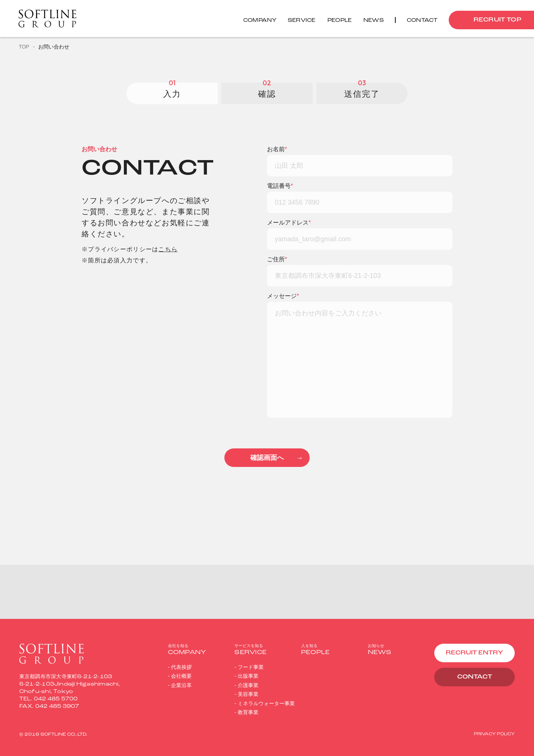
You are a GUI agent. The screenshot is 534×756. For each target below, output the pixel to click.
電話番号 (280, 186)
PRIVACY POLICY (494, 734)
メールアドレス (289, 223)
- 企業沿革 (180, 685)
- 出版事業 (246, 676)
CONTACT (475, 677)
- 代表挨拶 (180, 667)
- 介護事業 (246, 685)
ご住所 (277, 259)
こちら (168, 249)
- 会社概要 (180, 676)
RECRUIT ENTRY (474, 653)
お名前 (277, 149)
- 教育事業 (246, 712)
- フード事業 (249, 667)
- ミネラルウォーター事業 (265, 703)
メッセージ (283, 296)
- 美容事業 (246, 694)
